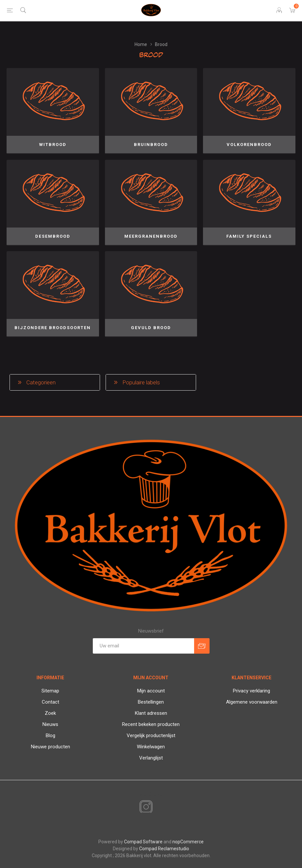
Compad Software (143, 842)
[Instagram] (145, 807)
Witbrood (53, 145)
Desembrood (53, 236)
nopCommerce (188, 842)
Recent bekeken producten (151, 724)
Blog (50, 735)
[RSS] (157, 808)
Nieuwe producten (50, 747)
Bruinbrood (151, 145)
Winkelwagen (151, 747)
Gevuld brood (151, 328)
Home (141, 44)
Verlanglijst (151, 758)
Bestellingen (151, 702)
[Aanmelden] (143, 646)
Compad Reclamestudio (164, 849)
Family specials (249, 236)
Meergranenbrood (151, 236)
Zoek (50, 713)
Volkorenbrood (249, 145)
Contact (50, 702)
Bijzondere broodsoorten (53, 328)
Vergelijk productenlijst (151, 735)
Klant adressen (151, 713)
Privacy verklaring (252, 691)
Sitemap (50, 691)
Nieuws (50, 724)
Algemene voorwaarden (252, 702)
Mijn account (151, 691)
